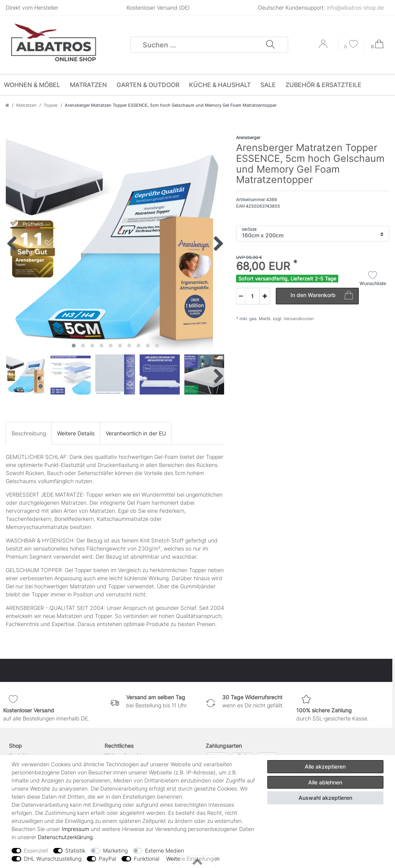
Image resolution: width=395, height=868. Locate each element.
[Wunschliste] (351, 45)
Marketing (115, 850)
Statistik (75, 850)
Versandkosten (298, 319)
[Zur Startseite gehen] (7, 105)
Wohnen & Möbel (32, 85)
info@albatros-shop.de (355, 8)
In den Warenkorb (322, 296)
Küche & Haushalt (220, 85)
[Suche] (270, 45)
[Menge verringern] (241, 296)
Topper (51, 105)
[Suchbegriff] (198, 45)
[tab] (29, 433)
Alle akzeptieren (325, 766)
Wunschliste (373, 279)
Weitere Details (76, 433)
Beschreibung (29, 433)
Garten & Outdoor (148, 85)
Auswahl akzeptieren (325, 798)
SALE (268, 85)
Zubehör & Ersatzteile (323, 85)
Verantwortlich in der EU (136, 433)
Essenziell (36, 850)
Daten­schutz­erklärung (65, 837)
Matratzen (88, 85)
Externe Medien (165, 850)
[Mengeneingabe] (248, 296)
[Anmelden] (324, 47)
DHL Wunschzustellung (53, 859)
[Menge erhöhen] (265, 296)
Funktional (147, 859)
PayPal (107, 859)
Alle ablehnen (325, 782)
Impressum (75, 829)
